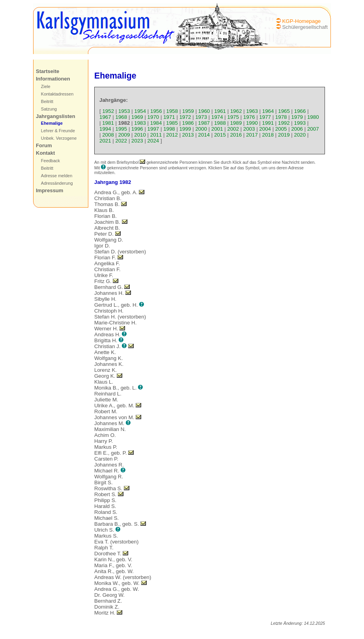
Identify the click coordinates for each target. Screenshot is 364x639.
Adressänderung (57, 183)
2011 (156, 135)
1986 (188, 123)
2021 (105, 141)
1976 (249, 117)
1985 (172, 123)
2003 (249, 129)
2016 (236, 135)
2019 (284, 135)
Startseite (48, 71)
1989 (236, 123)
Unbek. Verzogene (59, 138)
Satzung (49, 109)
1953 (124, 111)
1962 (236, 111)
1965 (284, 111)
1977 (265, 117)
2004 (265, 129)
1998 (169, 129)
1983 (140, 123)
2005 (281, 129)
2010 (140, 135)
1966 (300, 111)
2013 (188, 135)
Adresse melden (57, 176)
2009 (124, 135)
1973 (201, 117)
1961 (220, 111)
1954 (140, 111)
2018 (268, 135)
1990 (252, 123)
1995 (121, 129)
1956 (156, 111)
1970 (153, 117)
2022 (121, 141)
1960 (204, 111)
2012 (172, 135)
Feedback (50, 161)
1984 (156, 123)
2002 (233, 129)
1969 (137, 117)
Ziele (46, 86)
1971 (169, 117)
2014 (204, 135)
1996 (137, 129)
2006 (297, 129)
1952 (108, 111)
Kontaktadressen (57, 94)
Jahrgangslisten (56, 116)
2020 (300, 135)
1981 (108, 123)
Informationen (53, 79)
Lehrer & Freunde (58, 131)
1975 (233, 117)
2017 (252, 135)
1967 (105, 117)
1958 (172, 111)
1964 (268, 111)
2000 (201, 129)
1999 (185, 129)
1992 (284, 123)
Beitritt (47, 101)
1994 (105, 129)
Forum (44, 145)
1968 (121, 117)
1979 (297, 117)
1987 (204, 123)
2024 (153, 141)
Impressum (49, 190)
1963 (252, 111)
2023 (137, 141)
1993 (300, 123)
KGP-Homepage (301, 21)
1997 (153, 129)
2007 (313, 129)
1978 (281, 117)
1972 (185, 117)
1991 (268, 123)
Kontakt (45, 153)
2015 (220, 135)
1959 (188, 111)
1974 (217, 117)
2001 (217, 129)
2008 (108, 135)
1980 (313, 117)
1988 (220, 123)
